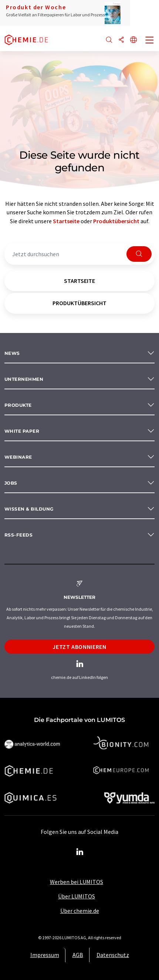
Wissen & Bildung (29, 509)
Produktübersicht (116, 221)
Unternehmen (24, 379)
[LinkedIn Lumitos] (79, 852)
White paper (22, 431)
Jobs (11, 483)
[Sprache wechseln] (133, 40)
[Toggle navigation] (150, 41)
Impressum (45, 955)
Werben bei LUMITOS (77, 882)
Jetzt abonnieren (79, 647)
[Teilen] (121, 40)
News (12, 353)
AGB (78, 955)
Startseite (66, 221)
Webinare (18, 457)
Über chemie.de (80, 911)
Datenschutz (113, 955)
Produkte (18, 405)
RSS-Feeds (18, 535)
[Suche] (109, 40)
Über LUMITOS (77, 896)
